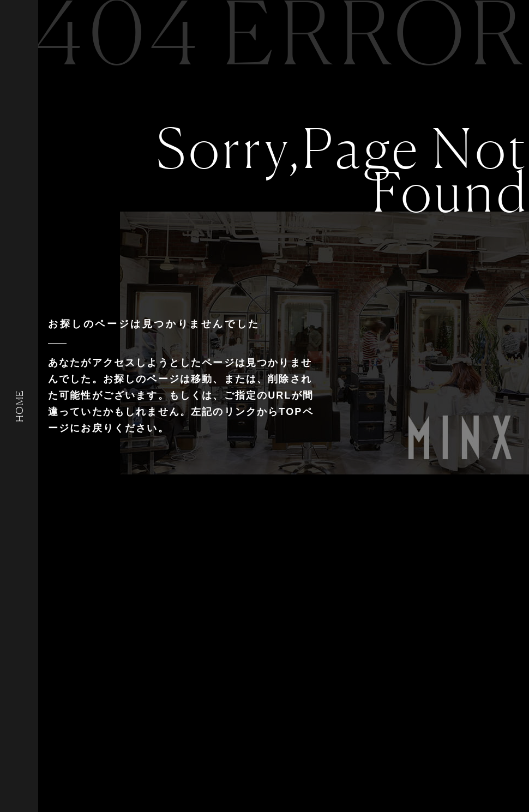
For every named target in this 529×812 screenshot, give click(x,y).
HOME (19, 406)
